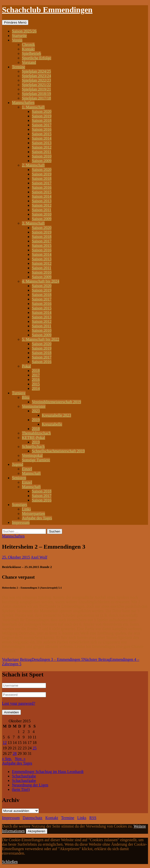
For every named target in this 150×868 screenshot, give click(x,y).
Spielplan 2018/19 (36, 94)
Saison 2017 (42, 125)
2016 (36, 380)
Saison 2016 (42, 129)
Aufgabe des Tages (37, 518)
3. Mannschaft (33, 223)
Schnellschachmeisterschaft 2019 (58, 451)
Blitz (26, 397)
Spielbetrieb (31, 53)
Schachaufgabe (24, 776)
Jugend (18, 464)
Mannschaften (23, 103)
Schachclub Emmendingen (47, 10)
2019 (36, 420)
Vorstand (29, 62)
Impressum (21, 522)
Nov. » (20, 759)
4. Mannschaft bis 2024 (41, 281)
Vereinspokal (32, 455)
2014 (36, 388)
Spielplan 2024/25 (36, 71)
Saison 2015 (42, 134)
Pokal (26, 366)
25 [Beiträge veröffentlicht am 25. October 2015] (35, 748)
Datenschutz (32, 818)
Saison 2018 (42, 120)
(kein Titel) (21, 789)
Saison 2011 (42, 152)
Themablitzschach (36, 433)
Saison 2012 (42, 147)
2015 (36, 384)
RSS (93, 818)
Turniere (19, 393)
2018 (36, 371)
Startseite (19, 36)
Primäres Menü (15, 22)
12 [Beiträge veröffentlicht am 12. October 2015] (5, 743)
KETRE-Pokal (33, 438)
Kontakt (28, 49)
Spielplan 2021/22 (36, 85)
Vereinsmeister (34, 406)
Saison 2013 (42, 143)
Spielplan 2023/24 (36, 76)
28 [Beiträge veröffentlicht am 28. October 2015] (15, 753)
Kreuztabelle (52, 424)
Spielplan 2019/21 (36, 89)
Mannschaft (31, 473)
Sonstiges (20, 505)
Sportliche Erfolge (37, 58)
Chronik (28, 45)
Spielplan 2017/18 (36, 98)
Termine (19, 67)
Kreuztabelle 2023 (56, 415)
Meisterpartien (33, 514)
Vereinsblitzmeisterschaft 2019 (56, 402)
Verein (17, 40)
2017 (36, 375)
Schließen (10, 862)
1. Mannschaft (33, 107)
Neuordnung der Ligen (30, 785)
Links (26, 509)
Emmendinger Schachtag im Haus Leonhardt (48, 772)
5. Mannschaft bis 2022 (41, 339)
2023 (36, 411)
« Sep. (7, 759)
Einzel (27, 469)
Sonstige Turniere (36, 460)
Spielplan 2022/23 (36, 80)
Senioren (19, 478)
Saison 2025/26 (24, 31)
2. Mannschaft (33, 165)
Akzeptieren (37, 831)
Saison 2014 (42, 138)
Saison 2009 (42, 161)
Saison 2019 (42, 116)
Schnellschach (33, 447)
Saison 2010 (42, 156)
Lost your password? (19, 703)
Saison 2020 (42, 112)
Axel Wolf (39, 557)
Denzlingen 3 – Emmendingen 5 (43, 659)
